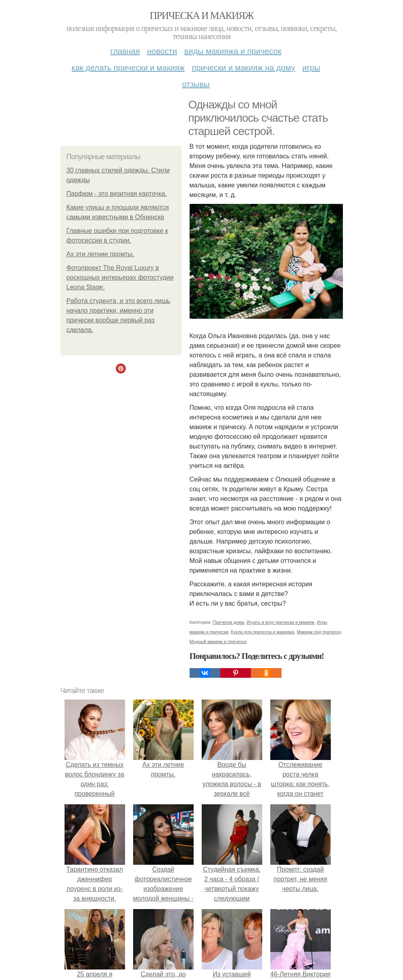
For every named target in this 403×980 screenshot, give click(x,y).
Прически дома (228, 622)
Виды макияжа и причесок (233, 51)
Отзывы (196, 84)
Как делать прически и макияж (128, 68)
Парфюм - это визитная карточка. (117, 194)
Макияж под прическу (319, 632)
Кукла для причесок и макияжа (262, 632)
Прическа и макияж (201, 16)
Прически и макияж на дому (244, 68)
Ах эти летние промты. (101, 254)
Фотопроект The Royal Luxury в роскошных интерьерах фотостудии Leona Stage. (120, 277)
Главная (125, 51)
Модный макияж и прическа (218, 642)
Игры (311, 68)
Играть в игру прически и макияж (280, 622)
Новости (162, 51)
